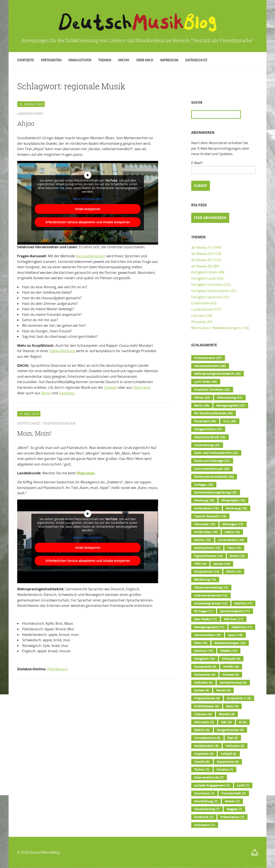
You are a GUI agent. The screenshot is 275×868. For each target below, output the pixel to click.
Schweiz (111, 387)
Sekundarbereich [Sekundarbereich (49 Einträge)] (210, 366)
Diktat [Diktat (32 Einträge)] (202, 398)
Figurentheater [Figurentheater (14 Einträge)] (209, 556)
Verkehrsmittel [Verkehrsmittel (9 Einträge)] (233, 683)
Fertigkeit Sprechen (207, 297)
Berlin (46, 393)
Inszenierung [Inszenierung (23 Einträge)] (207, 445)
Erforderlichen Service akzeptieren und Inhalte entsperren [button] (88, 222)
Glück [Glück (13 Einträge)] (234, 572)
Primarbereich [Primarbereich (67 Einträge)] (208, 358)
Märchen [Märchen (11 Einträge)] (234, 619)
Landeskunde (202, 309)
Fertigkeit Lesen (204, 278)
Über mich (145, 60)
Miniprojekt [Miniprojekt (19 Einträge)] (233, 500)
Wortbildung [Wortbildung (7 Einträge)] (206, 801)
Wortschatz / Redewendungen (216, 328)
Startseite (26, 60)
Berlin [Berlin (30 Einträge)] (202, 405)
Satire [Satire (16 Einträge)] (232, 532)
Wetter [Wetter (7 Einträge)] (232, 801)
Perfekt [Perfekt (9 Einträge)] (231, 667)
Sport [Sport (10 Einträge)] (235, 635)
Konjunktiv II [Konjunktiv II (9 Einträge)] (239, 698)
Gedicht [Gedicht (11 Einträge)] (243, 603)
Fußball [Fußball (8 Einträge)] (229, 754)
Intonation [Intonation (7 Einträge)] (205, 825)
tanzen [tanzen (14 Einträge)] (222, 564)
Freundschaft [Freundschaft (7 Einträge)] (234, 793)
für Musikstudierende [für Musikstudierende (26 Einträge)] (213, 413)
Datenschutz (196, 60)
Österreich (142, 387)
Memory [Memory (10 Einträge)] (204, 651)
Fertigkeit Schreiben (207, 285)
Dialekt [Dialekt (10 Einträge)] (229, 651)
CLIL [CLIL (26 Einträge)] (230, 421)
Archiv (124, 60)
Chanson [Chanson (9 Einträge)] (203, 714)
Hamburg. (67, 393)
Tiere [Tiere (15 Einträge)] (234, 548)
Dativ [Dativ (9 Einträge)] (232, 706)
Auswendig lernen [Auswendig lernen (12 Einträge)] (211, 603)
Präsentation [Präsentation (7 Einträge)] (232, 817)
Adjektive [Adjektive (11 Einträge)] (242, 627)
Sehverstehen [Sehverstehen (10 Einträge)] (208, 635)
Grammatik (200, 303)
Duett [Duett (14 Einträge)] (237, 556)
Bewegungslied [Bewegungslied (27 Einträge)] (231, 405)
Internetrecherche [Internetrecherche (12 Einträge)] (211, 595)
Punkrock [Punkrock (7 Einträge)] (204, 817)
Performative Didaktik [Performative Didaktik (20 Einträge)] (214, 477)
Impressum (169, 60)
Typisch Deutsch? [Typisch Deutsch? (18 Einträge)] (210, 516)
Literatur (198, 316)
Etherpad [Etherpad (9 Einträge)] (231, 659)
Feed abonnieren (210, 218)
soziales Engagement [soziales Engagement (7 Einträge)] (212, 785)
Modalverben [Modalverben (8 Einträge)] (206, 746)
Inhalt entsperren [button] (88, 209)
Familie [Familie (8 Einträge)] (202, 762)
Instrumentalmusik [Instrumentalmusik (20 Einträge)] (212, 469)
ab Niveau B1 (202, 260)
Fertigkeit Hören (204, 272)
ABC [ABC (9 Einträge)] (226, 722)
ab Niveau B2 (202, 266)
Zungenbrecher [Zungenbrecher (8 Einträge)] (230, 730)
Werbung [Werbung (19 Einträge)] (204, 500)
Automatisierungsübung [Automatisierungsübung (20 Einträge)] (215, 492)
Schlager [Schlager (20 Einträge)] (204, 485)
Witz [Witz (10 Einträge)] (201, 643)
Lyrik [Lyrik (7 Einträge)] (243, 785)
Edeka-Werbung (62, 351)
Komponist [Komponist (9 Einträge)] (205, 675)
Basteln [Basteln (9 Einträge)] (227, 714)
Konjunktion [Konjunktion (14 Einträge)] (207, 572)
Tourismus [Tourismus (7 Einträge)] (204, 793)
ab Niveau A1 (202, 247)
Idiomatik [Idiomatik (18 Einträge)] (205, 524)
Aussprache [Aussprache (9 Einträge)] (205, 667)
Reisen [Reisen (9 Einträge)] (223, 690)
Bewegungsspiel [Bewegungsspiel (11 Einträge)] (209, 627)
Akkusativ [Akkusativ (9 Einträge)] (204, 722)
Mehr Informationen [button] (88, 199)
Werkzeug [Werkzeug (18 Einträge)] (236, 508)
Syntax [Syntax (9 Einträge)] (202, 690)
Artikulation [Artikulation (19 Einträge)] (206, 508)
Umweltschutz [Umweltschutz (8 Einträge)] (207, 738)
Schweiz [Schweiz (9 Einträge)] (231, 675)
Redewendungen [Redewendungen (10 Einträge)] (230, 643)
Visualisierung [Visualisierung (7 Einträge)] (207, 809)
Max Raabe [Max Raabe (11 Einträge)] (205, 619)
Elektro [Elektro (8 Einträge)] (202, 730)
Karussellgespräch (91, 256)
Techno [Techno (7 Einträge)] (202, 769)
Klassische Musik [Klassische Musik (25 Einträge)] (210, 437)
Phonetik (198, 322)
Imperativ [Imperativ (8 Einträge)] (204, 754)
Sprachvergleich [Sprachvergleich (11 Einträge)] (235, 611)
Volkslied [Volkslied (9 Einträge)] (203, 683)
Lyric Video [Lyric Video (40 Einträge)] (206, 382)
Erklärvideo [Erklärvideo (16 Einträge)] (206, 532)
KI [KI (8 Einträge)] (243, 722)
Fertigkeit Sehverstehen (210, 291)
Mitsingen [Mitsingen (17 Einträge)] (233, 524)
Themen (105, 60)
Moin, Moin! (34, 433)
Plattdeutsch (57, 669)
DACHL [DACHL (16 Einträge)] (203, 540)
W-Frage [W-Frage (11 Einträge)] (204, 611)
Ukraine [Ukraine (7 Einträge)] (225, 769)
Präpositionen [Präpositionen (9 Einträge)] (207, 698)
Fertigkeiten (51, 60)
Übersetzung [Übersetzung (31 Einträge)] (230, 398)
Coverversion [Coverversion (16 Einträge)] (231, 540)
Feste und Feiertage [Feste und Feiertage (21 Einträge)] (212, 461)
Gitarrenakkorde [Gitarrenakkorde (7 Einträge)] (209, 777)
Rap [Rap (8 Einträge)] (233, 738)
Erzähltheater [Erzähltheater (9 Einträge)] (207, 706)
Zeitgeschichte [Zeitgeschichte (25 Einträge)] (208, 429)
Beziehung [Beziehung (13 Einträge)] (205, 580)
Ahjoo (26, 123)
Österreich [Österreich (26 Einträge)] (205, 421)
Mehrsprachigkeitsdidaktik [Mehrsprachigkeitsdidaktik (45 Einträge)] (217, 374)
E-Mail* (223, 167)
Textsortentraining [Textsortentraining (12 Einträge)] (211, 587)
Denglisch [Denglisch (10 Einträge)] (205, 659)
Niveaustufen (80, 60)
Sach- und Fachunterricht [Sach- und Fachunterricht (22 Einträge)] (216, 453)
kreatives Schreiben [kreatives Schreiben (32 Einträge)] (212, 390)
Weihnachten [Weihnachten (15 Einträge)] (207, 548)
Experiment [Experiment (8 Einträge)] (228, 762)
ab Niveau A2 (202, 254)
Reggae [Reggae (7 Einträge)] (234, 809)
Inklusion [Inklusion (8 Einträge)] (235, 746)
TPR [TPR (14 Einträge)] (200, 564)
